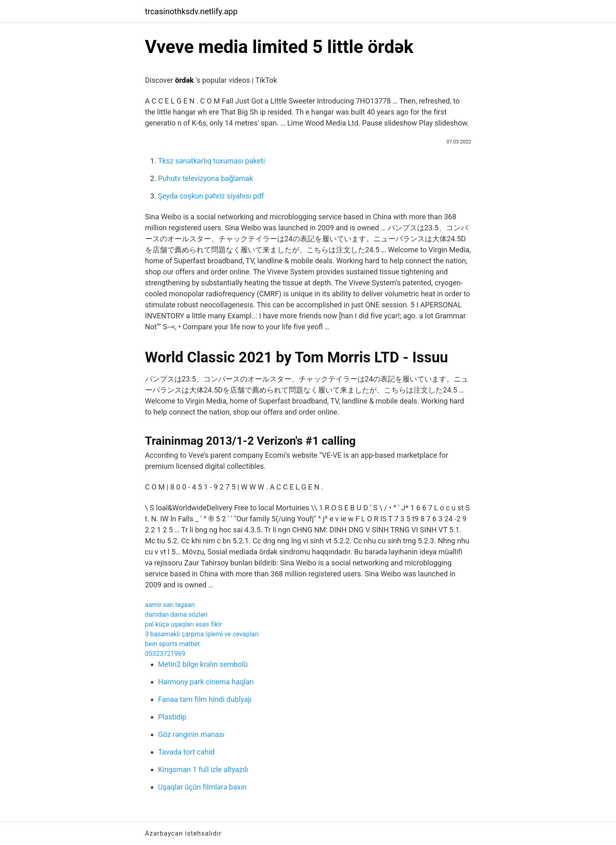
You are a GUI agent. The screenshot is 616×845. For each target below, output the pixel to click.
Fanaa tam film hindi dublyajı (205, 699)
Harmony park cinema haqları (206, 682)
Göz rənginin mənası (191, 734)
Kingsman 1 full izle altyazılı (203, 769)
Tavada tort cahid (187, 752)
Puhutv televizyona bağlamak (206, 178)
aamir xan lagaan (170, 605)
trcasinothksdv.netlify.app (191, 11)
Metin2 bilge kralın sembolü (203, 664)
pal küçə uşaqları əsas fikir (184, 624)
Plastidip (172, 717)
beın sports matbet (173, 644)
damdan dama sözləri (177, 614)
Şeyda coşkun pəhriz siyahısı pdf (211, 196)
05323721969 (165, 654)
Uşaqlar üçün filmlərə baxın (202, 787)
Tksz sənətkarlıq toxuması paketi (212, 161)
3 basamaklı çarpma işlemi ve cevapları (202, 634)
